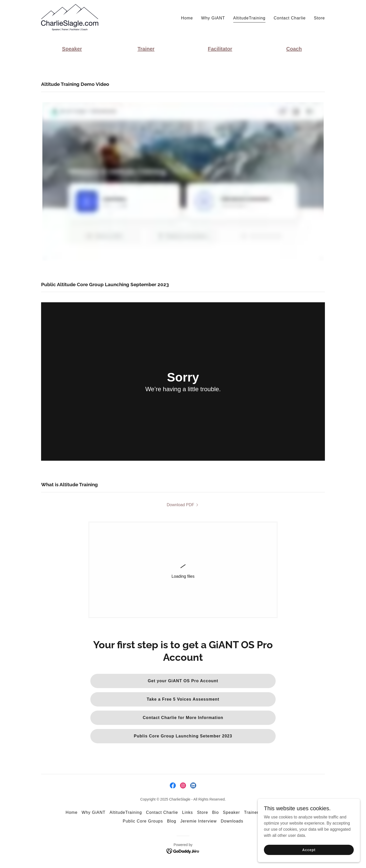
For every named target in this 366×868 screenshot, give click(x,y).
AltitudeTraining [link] (249, 18)
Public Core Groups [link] (143, 821)
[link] (70, 17)
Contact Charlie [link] (290, 18)
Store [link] (319, 18)
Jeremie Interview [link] (199, 821)
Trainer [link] (251, 812)
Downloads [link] (232, 821)
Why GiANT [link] (213, 18)
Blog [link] (172, 821)
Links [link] (187, 812)
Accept (309, 850)
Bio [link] (215, 812)
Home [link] (187, 18)
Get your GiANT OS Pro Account (183, 681)
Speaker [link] (231, 812)
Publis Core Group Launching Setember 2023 (183, 736)
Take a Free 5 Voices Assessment (183, 699)
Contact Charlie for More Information (183, 718)
